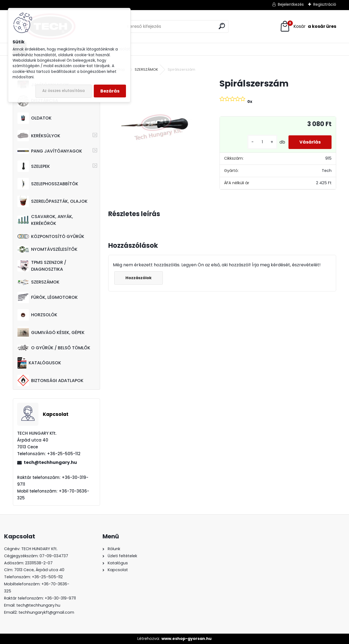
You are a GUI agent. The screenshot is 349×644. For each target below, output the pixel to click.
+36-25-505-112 (47, 577)
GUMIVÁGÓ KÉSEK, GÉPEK (51, 332)
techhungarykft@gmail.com (46, 612)
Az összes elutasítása (64, 91)
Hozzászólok (139, 278)
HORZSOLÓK (37, 315)
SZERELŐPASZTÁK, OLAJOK (52, 201)
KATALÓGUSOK (39, 363)
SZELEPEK (34, 166)
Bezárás (110, 91)
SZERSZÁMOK (38, 282)
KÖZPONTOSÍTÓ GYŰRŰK (51, 236)
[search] (222, 26)
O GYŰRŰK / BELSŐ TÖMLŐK (54, 348)
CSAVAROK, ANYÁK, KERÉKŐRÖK (45, 220)
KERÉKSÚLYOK (39, 136)
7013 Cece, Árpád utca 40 (39, 570)
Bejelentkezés (291, 4)
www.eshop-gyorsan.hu (186, 639)
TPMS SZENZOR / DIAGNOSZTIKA (42, 266)
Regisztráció (325, 4)
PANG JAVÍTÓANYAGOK (50, 151)
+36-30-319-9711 (60, 598)
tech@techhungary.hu (50, 462)
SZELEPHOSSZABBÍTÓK (48, 184)
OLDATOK (34, 118)
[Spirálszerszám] (155, 125)
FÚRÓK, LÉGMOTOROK (48, 297)
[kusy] (262, 142)
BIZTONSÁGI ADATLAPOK (50, 380)
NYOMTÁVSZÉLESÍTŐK (47, 249)
